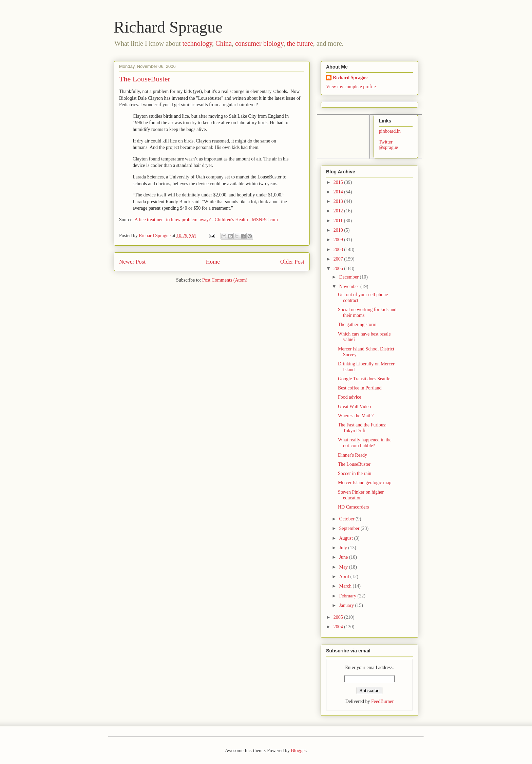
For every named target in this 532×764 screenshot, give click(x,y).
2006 (339, 269)
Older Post (292, 262)
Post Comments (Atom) (225, 280)
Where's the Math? (356, 416)
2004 (339, 627)
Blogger (298, 751)
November (350, 286)
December (349, 277)
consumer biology (259, 43)
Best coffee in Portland (360, 388)
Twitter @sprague (388, 145)
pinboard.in (390, 131)
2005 (339, 617)
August (346, 538)
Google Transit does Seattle (364, 379)
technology (197, 43)
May (344, 567)
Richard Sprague (168, 27)
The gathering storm (357, 324)
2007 (339, 259)
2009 (339, 240)
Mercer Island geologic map (365, 483)
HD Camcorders (353, 507)
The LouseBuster (354, 464)
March (346, 586)
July (344, 548)
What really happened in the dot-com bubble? (365, 443)
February (348, 596)
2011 (339, 221)
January (347, 605)
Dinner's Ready (353, 455)
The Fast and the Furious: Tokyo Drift (362, 428)
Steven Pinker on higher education (361, 495)
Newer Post (132, 262)
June (344, 557)
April (345, 577)
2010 (339, 230)
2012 (339, 211)
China (224, 43)
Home (213, 262)
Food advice (350, 397)
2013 (339, 201)
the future (300, 43)
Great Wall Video (354, 407)
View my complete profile (351, 87)
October (347, 519)
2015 (339, 182)
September (350, 528)
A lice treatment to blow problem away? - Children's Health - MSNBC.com (206, 220)
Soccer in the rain (355, 473)
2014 (339, 192)
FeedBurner (382, 701)
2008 (339, 250)
